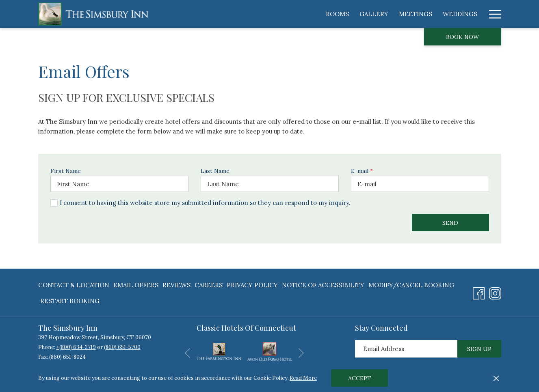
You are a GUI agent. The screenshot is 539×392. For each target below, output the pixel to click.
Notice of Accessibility (323, 285)
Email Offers (136, 285)
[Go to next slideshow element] (301, 353)
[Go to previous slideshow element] (187, 353)
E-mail (362, 171)
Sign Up (479, 349)
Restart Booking (70, 301)
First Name (66, 171)
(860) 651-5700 (122, 347)
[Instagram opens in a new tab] (495, 292)
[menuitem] (241, 14)
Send (450, 223)
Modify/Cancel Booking (411, 285)
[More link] (492, 14)
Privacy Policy (252, 285)
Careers (209, 285)
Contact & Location (74, 285)
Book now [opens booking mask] (462, 37)
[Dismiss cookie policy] (496, 378)
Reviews (176, 285)
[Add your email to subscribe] (406, 349)
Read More (303, 378)
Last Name (215, 171)
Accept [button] (360, 378)
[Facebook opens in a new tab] (479, 292)
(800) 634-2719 (78, 347)
